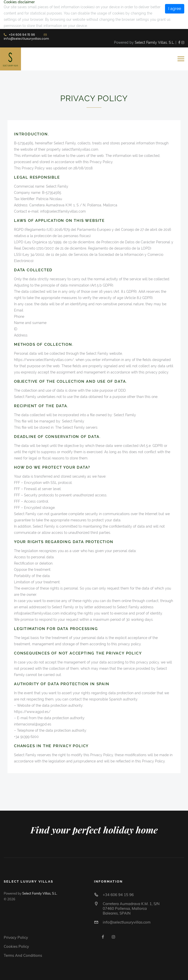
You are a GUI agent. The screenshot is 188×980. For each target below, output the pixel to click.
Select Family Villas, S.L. (155, 42)
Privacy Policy (16, 937)
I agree (175, 9)
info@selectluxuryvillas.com (26, 39)
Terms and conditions (23, 955)
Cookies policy (16, 946)
